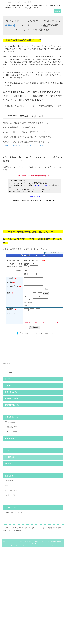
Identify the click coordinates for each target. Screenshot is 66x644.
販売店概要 (9, 476)
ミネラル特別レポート (32, 528)
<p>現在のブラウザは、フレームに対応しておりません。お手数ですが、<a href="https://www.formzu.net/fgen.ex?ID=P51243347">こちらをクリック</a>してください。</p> (35, 200)
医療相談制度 (10, 457)
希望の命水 (12, 25)
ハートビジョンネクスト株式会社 (23, 541)
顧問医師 (18, 92)
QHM (53, 545)
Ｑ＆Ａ (7, 451)
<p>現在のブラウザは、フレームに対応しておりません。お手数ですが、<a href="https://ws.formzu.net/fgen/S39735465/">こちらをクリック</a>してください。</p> (35, 304)
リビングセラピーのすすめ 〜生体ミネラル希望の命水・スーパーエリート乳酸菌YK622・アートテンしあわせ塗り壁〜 (33, 6)
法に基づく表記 (10, 495)
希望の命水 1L (10, 422)
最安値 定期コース (12, 405)
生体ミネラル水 (11, 392)
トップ (7, 379)
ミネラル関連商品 (11, 432)
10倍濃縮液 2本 (11, 427)
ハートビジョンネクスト (14, 513)
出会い (44, 528)
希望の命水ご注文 (11, 417)
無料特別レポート (11, 399)
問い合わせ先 (10, 481)
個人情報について (11, 490)
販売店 (7, 486)
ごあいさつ (9, 385)
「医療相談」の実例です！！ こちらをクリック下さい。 (24, 146)
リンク (12, 528)
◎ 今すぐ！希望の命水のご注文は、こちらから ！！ (33, 232)
